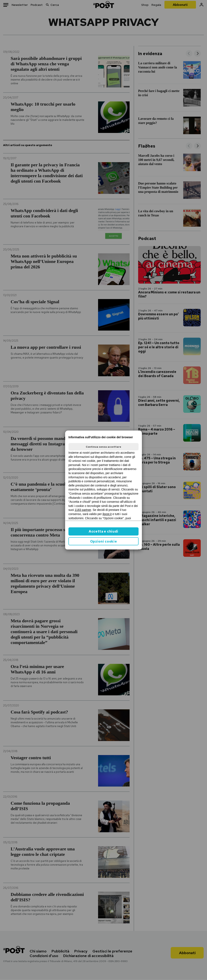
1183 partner (83, 510)
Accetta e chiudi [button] (103, 531)
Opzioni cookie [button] (104, 541)
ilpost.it (107, 514)
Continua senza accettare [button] (103, 447)
